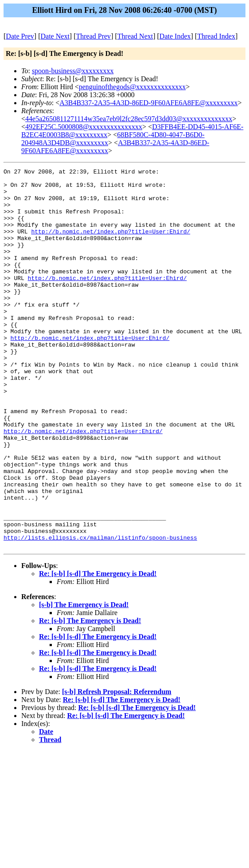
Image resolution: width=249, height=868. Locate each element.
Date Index (175, 36)
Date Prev (20, 36)
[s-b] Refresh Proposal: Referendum (117, 767)
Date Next (55, 36)
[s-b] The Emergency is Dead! (84, 681)
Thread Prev (93, 36)
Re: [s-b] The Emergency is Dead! (90, 696)
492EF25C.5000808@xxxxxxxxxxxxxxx (84, 127)
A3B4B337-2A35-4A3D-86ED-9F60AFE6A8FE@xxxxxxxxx (148, 103)
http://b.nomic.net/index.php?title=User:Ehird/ (111, 245)
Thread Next (135, 36)
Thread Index (216, 36)
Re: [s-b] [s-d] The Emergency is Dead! (98, 649)
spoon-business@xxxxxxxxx (73, 71)
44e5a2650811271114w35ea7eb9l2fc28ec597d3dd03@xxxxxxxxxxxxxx (129, 119)
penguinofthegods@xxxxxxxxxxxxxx (132, 87)
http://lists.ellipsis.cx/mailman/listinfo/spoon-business (100, 612)
